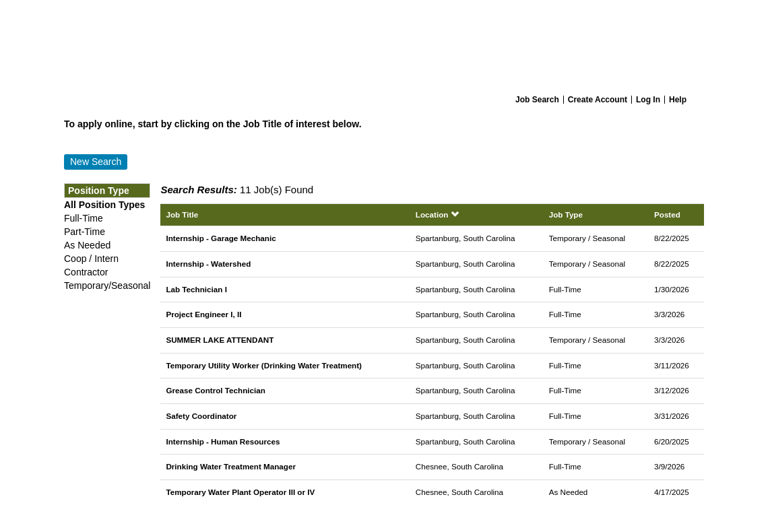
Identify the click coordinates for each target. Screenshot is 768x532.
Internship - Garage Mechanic (221, 238)
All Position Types (104, 205)
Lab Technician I (196, 289)
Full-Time (84, 218)
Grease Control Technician (215, 390)
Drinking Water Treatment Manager (231, 466)
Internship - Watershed (208, 264)
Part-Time (85, 232)
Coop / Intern (91, 259)
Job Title (182, 214)
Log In (648, 100)
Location (437, 214)
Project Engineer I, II (203, 314)
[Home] (384, 44)
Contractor (86, 272)
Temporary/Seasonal (107, 286)
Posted (667, 214)
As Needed (87, 245)
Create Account (598, 100)
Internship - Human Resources (223, 441)
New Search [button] (96, 162)
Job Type (566, 214)
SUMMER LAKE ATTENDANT (220, 340)
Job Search (537, 100)
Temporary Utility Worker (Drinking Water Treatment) (264, 365)
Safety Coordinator (201, 416)
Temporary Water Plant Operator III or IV (240, 492)
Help (678, 100)
